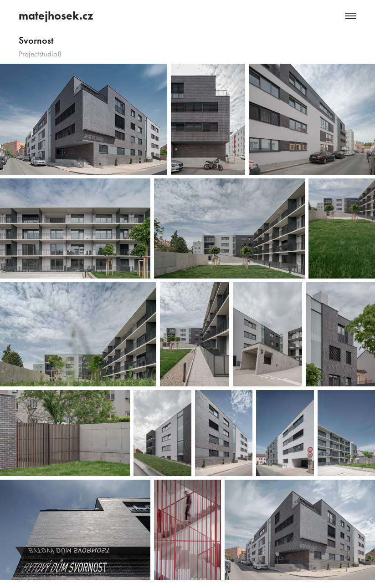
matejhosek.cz (56, 16)
